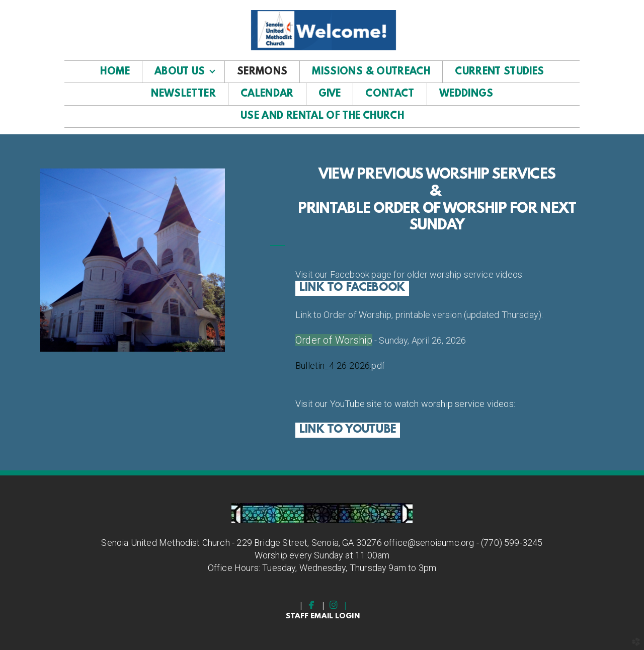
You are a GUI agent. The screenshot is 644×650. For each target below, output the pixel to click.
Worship (354, 340)
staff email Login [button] (323, 617)
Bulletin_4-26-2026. (333, 365)
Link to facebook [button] (352, 288)
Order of (315, 340)
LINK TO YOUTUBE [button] (348, 430)
